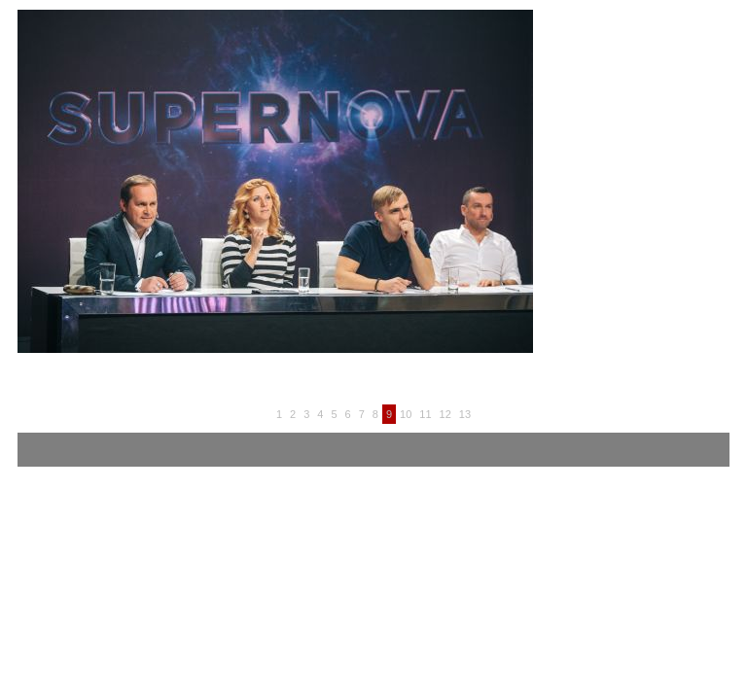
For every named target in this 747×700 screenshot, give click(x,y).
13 (465, 414)
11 (425, 414)
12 (445, 414)
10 (406, 414)
